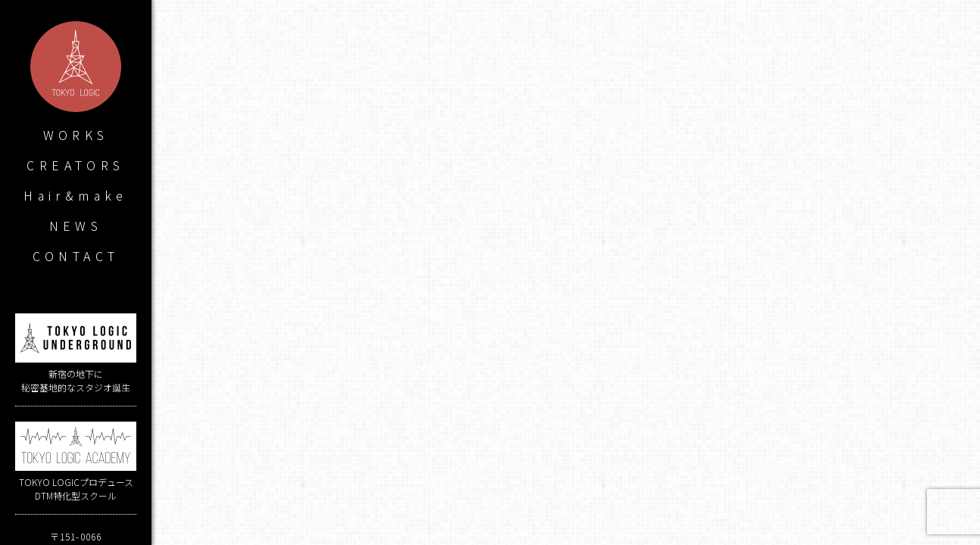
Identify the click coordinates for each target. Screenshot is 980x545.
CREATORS (75, 165)
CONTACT (76, 256)
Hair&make (76, 195)
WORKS (76, 135)
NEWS (76, 226)
